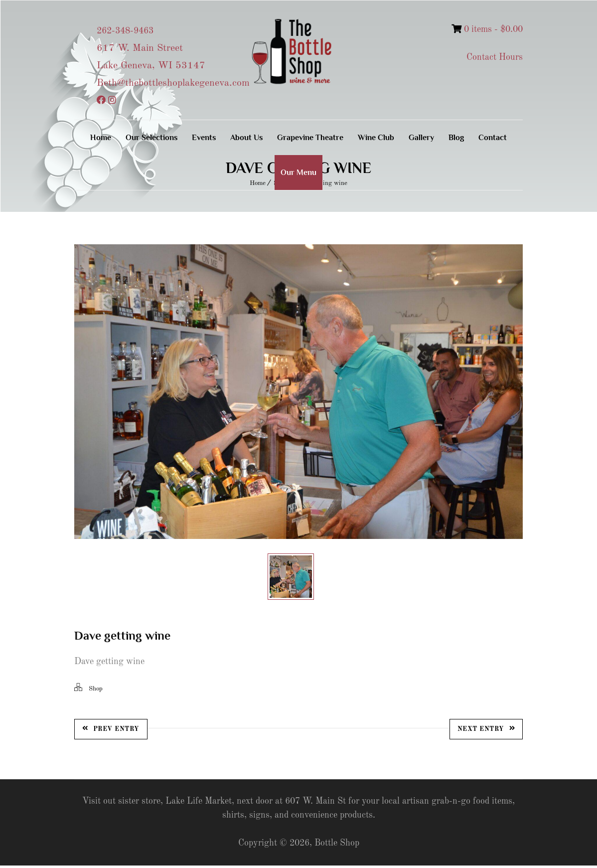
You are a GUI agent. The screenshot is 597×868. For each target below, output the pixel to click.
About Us (246, 138)
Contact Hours (495, 57)
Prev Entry (111, 731)
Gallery (421, 138)
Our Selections (151, 138)
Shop (96, 691)
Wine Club (376, 138)
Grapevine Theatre (310, 138)
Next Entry (486, 731)
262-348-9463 (125, 31)
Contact (493, 138)
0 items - (487, 29)
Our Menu (298, 173)
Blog (456, 138)
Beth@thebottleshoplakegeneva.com (173, 83)
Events (204, 138)
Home (101, 138)
